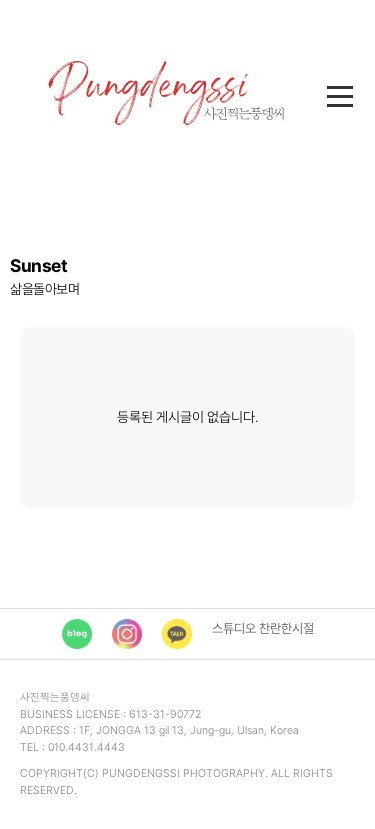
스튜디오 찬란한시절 (263, 628)
